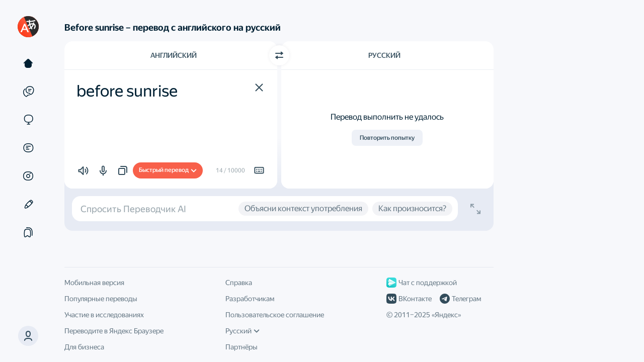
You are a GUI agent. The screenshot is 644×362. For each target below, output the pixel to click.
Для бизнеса (84, 347)
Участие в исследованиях (104, 315)
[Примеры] (28, 92)
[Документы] (28, 148)
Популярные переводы (101, 299)
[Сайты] (28, 120)
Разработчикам (250, 299)
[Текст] (28, 63)
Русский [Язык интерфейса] (243, 331)
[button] (259, 87)
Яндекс (446, 315)
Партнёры (242, 347)
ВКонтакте (409, 299)
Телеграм (460, 299)
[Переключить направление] (279, 55)
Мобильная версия (94, 283)
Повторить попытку (387, 138)
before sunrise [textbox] (127, 91)
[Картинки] (28, 176)
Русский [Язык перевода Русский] (384, 55)
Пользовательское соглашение (275, 315)
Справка (239, 283)
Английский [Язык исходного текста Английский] (174, 55)
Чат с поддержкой (422, 283)
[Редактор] (28, 204)
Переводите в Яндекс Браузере (114, 331)
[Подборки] (28, 232)
